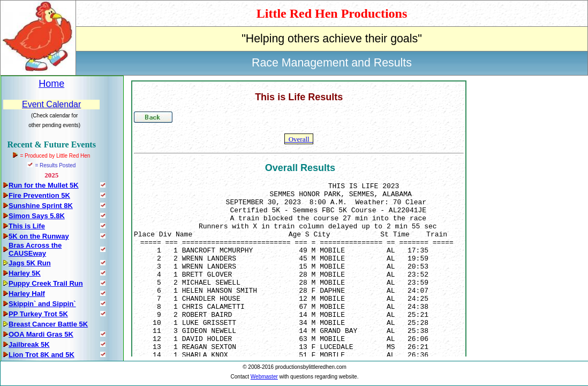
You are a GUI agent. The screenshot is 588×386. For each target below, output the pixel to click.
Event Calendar (51, 104)
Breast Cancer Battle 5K (48, 324)
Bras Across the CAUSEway (35, 249)
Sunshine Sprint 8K (41, 206)
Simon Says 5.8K (37, 216)
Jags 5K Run (30, 263)
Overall (299, 139)
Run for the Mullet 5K (44, 185)
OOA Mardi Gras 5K (41, 334)
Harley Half (27, 294)
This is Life (27, 226)
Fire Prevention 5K (39, 195)
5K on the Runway (39, 236)
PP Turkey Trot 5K (38, 314)
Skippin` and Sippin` (42, 304)
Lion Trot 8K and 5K (42, 355)
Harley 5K (25, 273)
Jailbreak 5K (29, 344)
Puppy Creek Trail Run (46, 283)
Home (51, 84)
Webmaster (264, 377)
